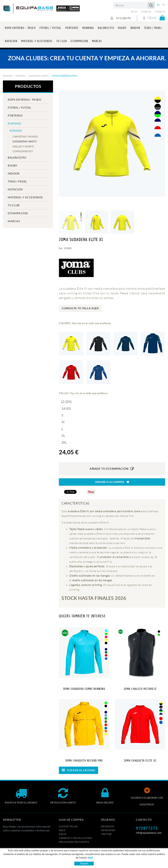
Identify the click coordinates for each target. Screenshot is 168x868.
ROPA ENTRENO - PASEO (24, 100)
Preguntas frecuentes (74, 842)
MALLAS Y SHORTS (23, 146)
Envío (63, 834)
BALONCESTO (17, 158)
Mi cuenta (120, 18)
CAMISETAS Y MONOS (25, 137)
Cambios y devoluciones (75, 838)
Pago (62, 830)
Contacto (160, 12)
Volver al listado (78, 770)
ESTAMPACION (18, 213)
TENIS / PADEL (17, 181)
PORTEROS (15, 116)
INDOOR (14, 174)
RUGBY (13, 166)
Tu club (14, 205)
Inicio (134, 12)
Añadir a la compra (112, 482)
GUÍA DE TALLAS (68, 826)
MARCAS (14, 221)
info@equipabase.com (149, 833)
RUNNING (8, 76)
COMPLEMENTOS (23, 151)
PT (164, 5)
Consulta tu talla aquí (80, 308)
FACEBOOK (108, 826)
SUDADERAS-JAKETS (39, 76)
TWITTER (106, 834)
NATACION (15, 189)
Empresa (146, 12)
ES (158, 5)
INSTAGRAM (108, 830)
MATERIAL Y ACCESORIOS (25, 197)
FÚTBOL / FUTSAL (20, 108)
